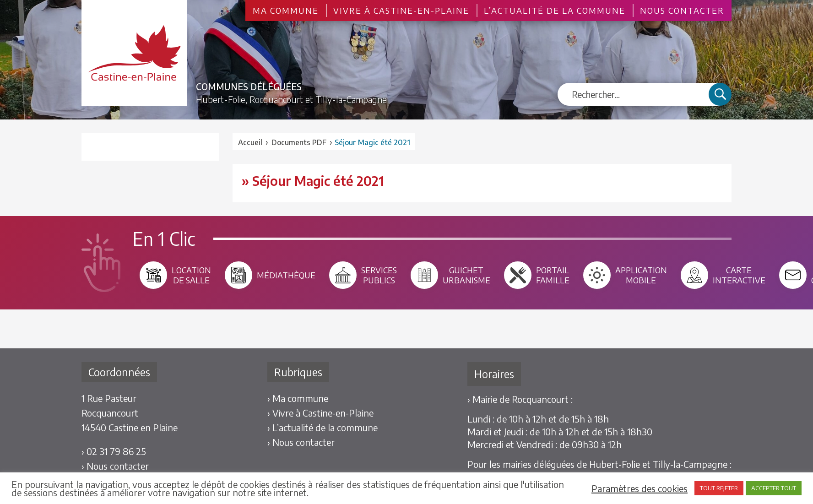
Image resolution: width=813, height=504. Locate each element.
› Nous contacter (115, 466)
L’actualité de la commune (555, 11)
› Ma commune (298, 398)
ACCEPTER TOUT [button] (774, 488)
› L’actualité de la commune (322, 427)
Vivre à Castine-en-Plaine (401, 11)
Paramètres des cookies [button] (640, 488)
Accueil (250, 142)
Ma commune (286, 11)
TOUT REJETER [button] (719, 488)
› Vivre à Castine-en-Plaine (320, 413)
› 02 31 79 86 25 (114, 451)
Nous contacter (682, 11)
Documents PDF (299, 142)
